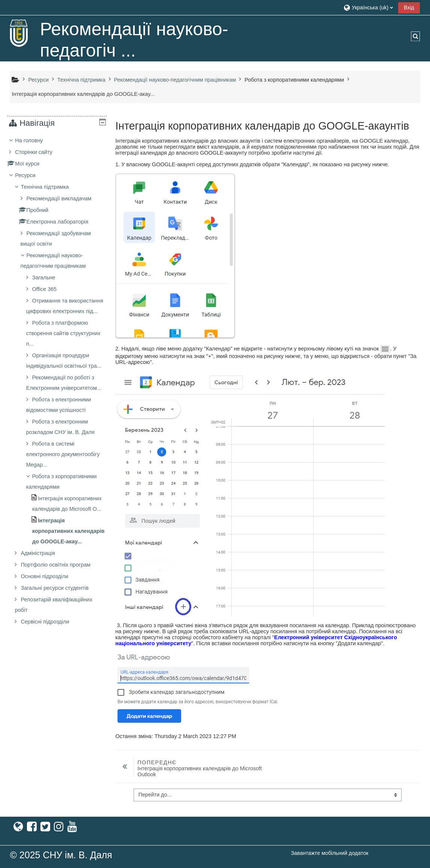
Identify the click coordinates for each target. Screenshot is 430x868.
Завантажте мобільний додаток (330, 853)
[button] (368, 7)
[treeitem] (57, 423)
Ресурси (31, 175)
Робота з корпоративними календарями (294, 80)
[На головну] (19, 33)
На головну (35, 140)
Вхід (409, 7)
